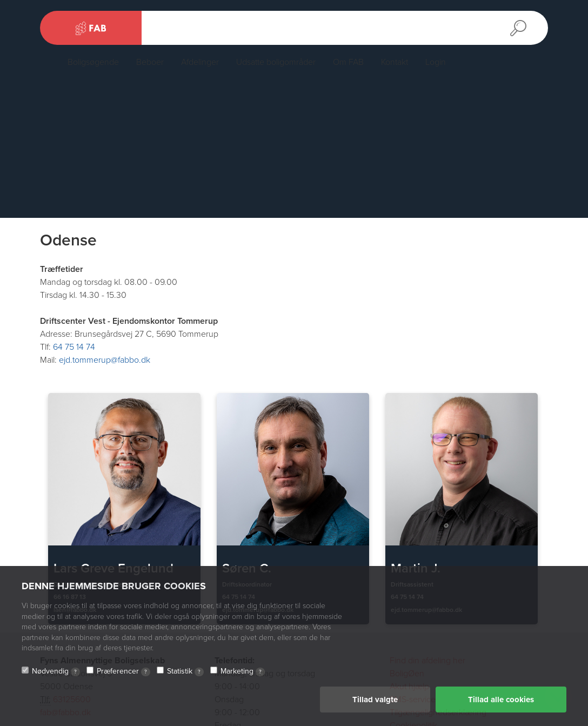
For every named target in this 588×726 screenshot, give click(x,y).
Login (436, 62)
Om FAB (348, 62)
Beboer (150, 62)
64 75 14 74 (74, 347)
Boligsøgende (93, 62)
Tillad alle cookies (501, 700)
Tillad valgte (375, 700)
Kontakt (395, 62)
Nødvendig (56, 671)
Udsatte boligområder (276, 62)
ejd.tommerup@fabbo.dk (105, 360)
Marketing (243, 671)
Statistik (185, 671)
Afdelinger (200, 62)
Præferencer (123, 671)
